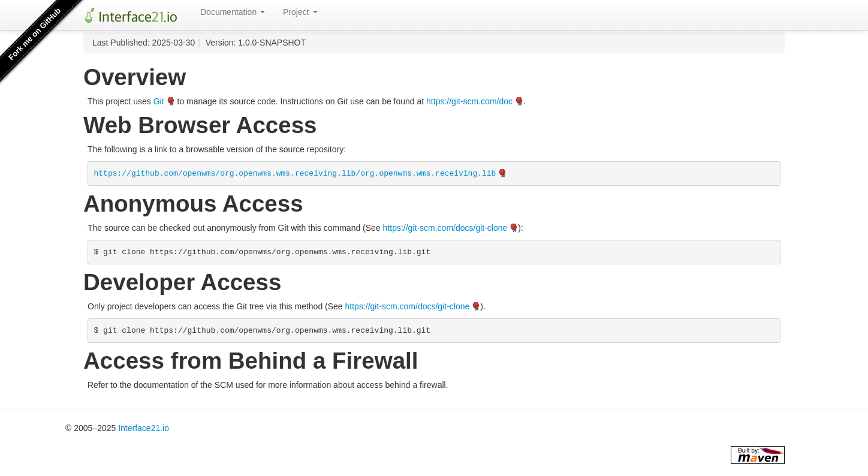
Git (159, 101)
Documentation (233, 12)
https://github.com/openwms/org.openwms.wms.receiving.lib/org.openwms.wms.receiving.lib (295, 174)
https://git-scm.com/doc (469, 101)
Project (300, 12)
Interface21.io (144, 428)
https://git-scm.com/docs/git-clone (445, 228)
